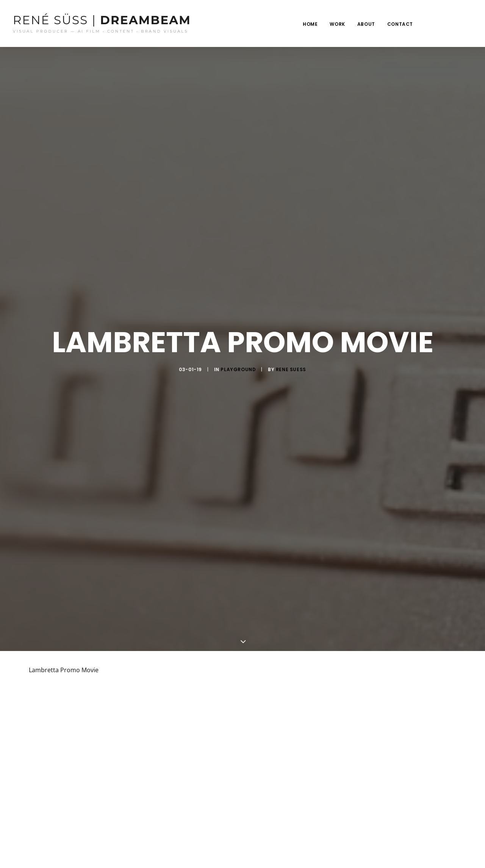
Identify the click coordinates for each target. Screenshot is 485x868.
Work (337, 24)
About (366, 24)
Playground (238, 363)
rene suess (291, 363)
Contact (400, 24)
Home (310, 24)
